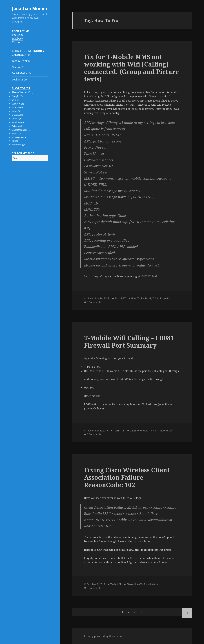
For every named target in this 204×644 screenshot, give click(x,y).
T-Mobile (158, 298)
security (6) (18, 104)
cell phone (136, 431)
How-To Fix (137, 298)
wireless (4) (17, 115)
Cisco (130, 584)
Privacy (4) (17, 126)
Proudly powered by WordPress (103, 636)
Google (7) (17, 96)
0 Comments (94, 302)
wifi (166, 298)
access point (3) (19, 137)
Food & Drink (20, 61)
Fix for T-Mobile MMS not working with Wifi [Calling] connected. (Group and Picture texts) (131, 68)
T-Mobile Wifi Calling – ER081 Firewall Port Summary (129, 341)
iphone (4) (17, 119)
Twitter (16, 42)
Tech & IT (18, 80)
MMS (148, 298)
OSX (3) (15, 141)
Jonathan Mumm (29, 8)
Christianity (19, 55)
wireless (153, 584)
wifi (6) (16, 100)
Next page (187, 613)
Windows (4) (18, 122)
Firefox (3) (17, 134)
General (17, 67)
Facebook (18, 39)
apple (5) (16, 111)
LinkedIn (17, 35)
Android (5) (17, 107)
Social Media (19, 73)
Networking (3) (19, 145)
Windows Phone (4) (21, 130)
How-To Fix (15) (23, 92)
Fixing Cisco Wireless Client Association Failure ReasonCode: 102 (127, 477)
